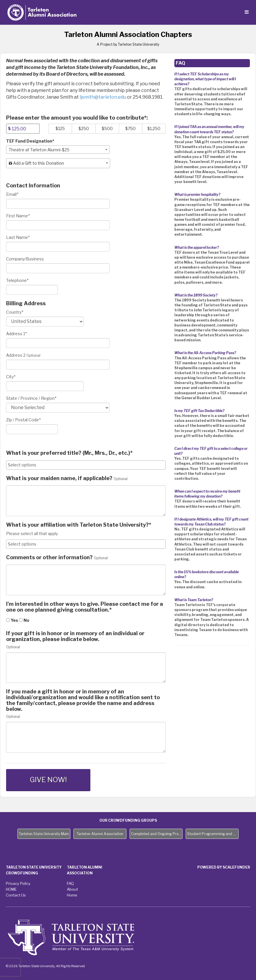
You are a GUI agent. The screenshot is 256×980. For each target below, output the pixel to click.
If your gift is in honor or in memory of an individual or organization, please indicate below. (75, 636)
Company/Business (25, 259)
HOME (11, 889)
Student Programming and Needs (213, 834)
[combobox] (58, 150)
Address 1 (16, 334)
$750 (130, 128)
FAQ (70, 883)
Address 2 (16, 355)
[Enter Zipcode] (32, 429)
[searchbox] (86, 465)
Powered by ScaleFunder (224, 867)
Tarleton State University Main (44, 834)
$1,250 (154, 128)
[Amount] (23, 129)
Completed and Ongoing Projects (157, 834)
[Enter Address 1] (58, 343)
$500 (107, 128)
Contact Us (16, 895)
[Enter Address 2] (58, 365)
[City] (45, 386)
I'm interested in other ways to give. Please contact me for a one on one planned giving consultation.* (85, 607)
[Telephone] (32, 290)
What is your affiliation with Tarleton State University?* (79, 525)
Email (12, 194)
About (72, 889)
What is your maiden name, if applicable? (59, 478)
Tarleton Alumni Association (100, 834)
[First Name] (58, 225)
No (24, 620)
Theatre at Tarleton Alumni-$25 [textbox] (39, 150)
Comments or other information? (49, 558)
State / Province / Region (31, 398)
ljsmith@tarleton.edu (103, 97)
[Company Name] (58, 268)
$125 (60, 128)
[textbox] (58, 163)
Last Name (18, 237)
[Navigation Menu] (247, 12)
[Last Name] (58, 247)
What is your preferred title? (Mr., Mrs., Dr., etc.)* (69, 453)
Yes (12, 620)
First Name (18, 216)
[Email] (58, 204)
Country (15, 312)
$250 (84, 128)
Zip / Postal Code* (23, 420)
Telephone (17, 280)
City (11, 377)
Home (72, 895)
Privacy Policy (18, 883)
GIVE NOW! (48, 780)
